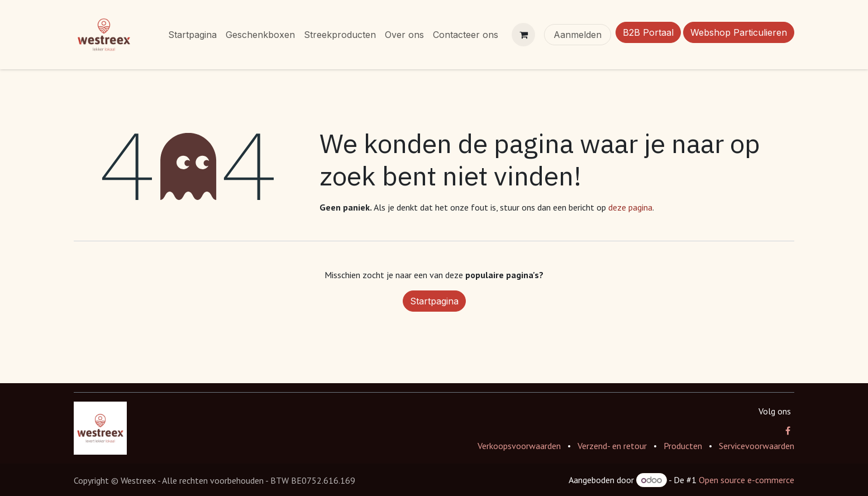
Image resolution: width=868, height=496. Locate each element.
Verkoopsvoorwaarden (519, 446)
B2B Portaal (648, 32)
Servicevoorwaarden (757, 446)
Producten (683, 446)
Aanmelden (578, 35)
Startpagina (434, 301)
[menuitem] (192, 35)
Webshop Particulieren (739, 32)
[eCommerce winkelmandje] (523, 35)
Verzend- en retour (612, 446)
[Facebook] (788, 431)
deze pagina (630, 207)
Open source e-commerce (747, 480)
